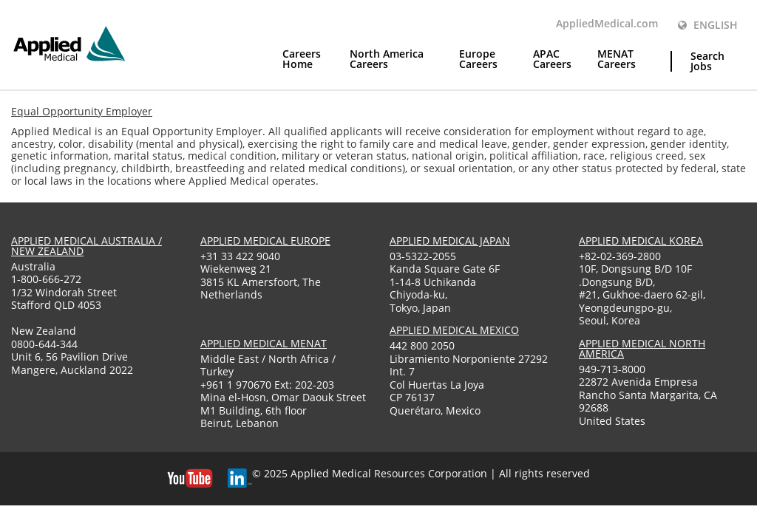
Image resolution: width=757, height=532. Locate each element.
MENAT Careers (617, 60)
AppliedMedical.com (607, 24)
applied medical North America (642, 348)
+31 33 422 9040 (240, 256)
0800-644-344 (44, 344)
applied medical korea (641, 241)
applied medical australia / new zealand (86, 246)
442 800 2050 (422, 345)
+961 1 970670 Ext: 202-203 (267, 385)
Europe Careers (478, 60)
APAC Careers (552, 60)
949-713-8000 (612, 369)
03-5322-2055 (423, 256)
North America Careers (387, 60)
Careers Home (302, 60)
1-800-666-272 (46, 279)
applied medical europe (265, 241)
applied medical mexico (454, 330)
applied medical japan (450, 241)
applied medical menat (264, 343)
